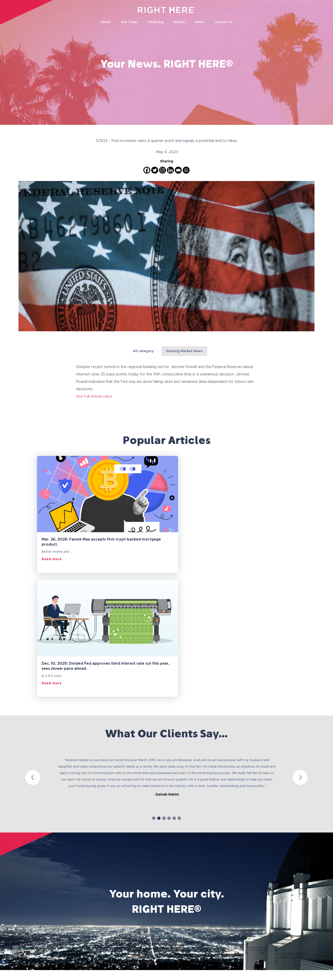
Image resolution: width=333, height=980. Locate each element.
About (106, 22)
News (200, 22)
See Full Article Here (94, 396)
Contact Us (223, 22)
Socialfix (307, 974)
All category (143, 351)
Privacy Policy (32, 949)
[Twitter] (155, 170)
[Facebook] (147, 170)
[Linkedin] (170, 170)
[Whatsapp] (186, 170)
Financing (156, 22)
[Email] (178, 170)
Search (179, 22)
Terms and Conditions (70, 949)
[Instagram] (163, 170)
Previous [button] (33, 653)
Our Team (129, 22)
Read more (52, 559)
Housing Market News (184, 351)
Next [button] (300, 653)
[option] (166, 649)
